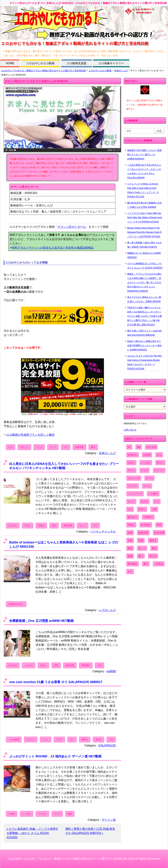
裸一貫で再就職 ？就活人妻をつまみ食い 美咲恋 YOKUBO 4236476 (144, 245)
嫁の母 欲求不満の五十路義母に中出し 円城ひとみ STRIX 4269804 (144, 205)
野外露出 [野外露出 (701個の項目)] (133, 564)
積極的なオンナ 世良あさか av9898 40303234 (144, 255)
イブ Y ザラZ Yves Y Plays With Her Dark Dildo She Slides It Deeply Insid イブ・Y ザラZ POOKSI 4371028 (145, 217)
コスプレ (42, 814)
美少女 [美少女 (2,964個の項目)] (153, 556)
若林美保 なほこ (16, 604)
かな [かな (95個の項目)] (159, 455)
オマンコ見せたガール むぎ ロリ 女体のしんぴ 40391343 (36, 81)
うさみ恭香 (14, 740)
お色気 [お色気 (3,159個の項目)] (147, 455)
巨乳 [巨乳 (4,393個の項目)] (159, 525)
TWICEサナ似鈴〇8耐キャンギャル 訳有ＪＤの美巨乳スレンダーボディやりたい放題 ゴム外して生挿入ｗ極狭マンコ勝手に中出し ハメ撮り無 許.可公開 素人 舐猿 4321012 (144, 316)
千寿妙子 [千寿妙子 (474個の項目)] (148, 517)
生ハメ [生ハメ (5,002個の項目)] (142, 548)
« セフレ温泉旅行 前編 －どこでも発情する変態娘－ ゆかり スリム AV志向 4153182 (32, 833)
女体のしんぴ (121, 71)
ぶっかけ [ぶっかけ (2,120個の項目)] (146, 463)
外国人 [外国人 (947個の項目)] (131, 525)
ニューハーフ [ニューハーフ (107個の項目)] (135, 494)
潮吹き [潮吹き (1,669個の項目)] (153, 540)
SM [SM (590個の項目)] (139, 447)
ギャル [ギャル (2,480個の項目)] (149, 478)
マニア (53, 447)
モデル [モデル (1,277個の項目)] (145, 502)
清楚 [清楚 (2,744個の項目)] (141, 540)
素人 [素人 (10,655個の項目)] (141, 556)
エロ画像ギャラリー (111, 63)
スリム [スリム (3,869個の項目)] (147, 486)
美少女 (98, 740)
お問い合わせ (130, 430)
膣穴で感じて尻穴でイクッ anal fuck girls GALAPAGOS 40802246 (144, 333)
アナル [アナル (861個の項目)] (131, 470)
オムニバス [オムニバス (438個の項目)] (134, 478)
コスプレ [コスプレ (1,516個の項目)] (133, 486)
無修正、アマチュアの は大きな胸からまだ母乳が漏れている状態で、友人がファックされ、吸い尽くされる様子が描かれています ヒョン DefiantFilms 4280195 (144, 282)
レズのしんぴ (107, 610)
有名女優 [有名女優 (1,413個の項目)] (159, 533)
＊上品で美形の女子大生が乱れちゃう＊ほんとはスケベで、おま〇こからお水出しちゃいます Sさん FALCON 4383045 (144, 171)
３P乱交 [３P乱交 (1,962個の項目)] (159, 564)
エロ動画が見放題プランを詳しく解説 (31, 435)
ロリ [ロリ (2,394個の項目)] (130, 509)
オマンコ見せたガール (72, 227)
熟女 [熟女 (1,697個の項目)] (130, 548)
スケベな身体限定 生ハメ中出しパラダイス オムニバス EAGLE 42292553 (145, 266)
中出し (28, 526)
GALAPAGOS (107, 745)
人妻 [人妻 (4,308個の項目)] (154, 509)
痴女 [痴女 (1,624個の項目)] (154, 548)
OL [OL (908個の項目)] (129, 447)
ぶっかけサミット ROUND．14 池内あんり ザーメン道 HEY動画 (55, 756)
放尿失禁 (79, 447)
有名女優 (68, 526)
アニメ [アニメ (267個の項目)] (145, 470)
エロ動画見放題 (77, 63)
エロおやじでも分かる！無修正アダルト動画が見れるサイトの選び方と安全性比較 (43, 71)
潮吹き (85, 740)
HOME (10, 63)
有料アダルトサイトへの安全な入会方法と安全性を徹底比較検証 (53, 248)
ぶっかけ (29, 665)
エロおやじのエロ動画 (40, 63)
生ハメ (83, 526)
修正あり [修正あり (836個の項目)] (133, 517)
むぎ (11, 447)
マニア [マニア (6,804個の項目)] (131, 502)
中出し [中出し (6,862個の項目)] (142, 509)
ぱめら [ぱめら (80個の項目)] (131, 463)
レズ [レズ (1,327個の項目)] (157, 502)
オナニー (24, 447)
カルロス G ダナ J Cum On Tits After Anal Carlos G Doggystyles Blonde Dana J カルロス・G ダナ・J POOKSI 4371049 (144, 362)
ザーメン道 (109, 820)
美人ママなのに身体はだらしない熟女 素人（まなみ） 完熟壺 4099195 (144, 299)
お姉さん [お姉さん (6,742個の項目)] (133, 455)
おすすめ (13, 526)
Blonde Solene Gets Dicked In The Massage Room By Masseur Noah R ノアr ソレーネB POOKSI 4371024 (144, 232)
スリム (39, 447)
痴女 (70, 814)
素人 (93, 447)
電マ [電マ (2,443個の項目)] (146, 564)
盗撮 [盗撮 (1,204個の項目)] (130, 556)
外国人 (41, 526)
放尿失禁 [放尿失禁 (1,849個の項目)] (143, 533)
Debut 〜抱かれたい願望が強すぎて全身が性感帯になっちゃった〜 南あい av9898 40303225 (144, 345)
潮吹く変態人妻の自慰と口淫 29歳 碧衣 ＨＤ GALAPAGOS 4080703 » (90, 831)
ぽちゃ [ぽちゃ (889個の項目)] (160, 463)
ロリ (66, 447)
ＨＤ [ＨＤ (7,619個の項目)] (130, 572)
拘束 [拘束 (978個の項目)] (130, 533)
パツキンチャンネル (103, 532)
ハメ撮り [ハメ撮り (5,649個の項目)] (153, 494)
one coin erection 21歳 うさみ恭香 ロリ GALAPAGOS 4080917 (56, 682)
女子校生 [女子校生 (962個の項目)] (146, 525)
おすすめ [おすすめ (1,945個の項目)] (151, 447)
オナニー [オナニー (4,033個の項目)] (159, 470)
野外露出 (86, 665)
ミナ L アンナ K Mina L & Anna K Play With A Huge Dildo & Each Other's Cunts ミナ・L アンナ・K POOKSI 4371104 (143, 190)
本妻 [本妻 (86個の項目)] (130, 540)
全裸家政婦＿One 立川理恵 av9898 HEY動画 (41, 621)
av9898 (111, 671)
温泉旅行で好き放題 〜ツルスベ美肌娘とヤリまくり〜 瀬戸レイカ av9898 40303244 (144, 154)
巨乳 (54, 526)
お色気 (12, 814)
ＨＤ (95, 526)
